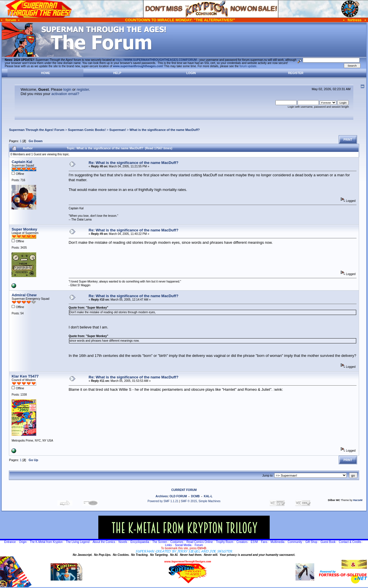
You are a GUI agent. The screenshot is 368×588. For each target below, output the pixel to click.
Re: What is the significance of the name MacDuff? (133, 163)
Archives (162, 496)
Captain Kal (22, 162)
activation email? (65, 94)
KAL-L (208, 496)
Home (46, 73)
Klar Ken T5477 (25, 376)
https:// (156, 60)
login (67, 89)
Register (296, 73)
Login (191, 73)
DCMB (195, 496)
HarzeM (358, 500)
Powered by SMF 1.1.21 (163, 501)
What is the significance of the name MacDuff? (165, 130)
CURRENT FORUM (184, 490)
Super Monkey (24, 229)
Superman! (118, 130)
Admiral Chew (24, 295)
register (83, 89)
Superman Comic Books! (87, 130)
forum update (248, 66)
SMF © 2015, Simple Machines (201, 501)
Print (348, 140)
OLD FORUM (178, 496)
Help (117, 73)
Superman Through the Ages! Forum (37, 130)
